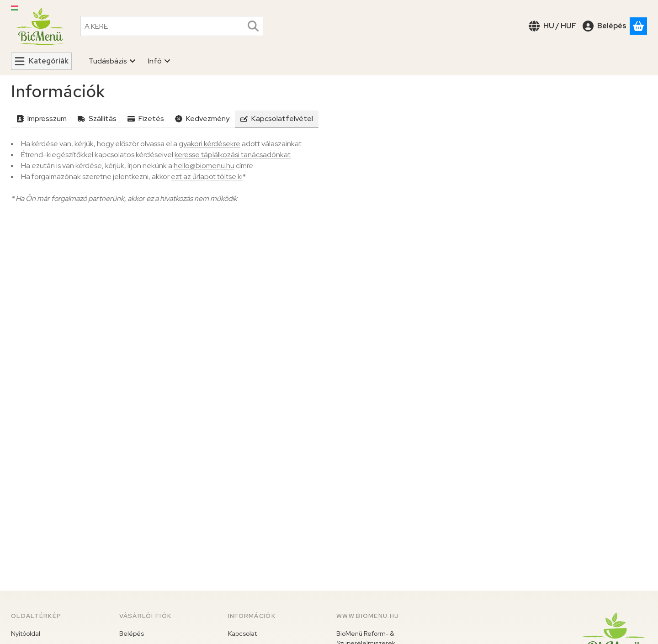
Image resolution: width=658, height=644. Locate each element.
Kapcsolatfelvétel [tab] (277, 119)
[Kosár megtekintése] (638, 26)
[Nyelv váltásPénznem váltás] (552, 26)
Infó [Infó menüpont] (159, 61)
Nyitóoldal (26, 633)
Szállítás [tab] (97, 119)
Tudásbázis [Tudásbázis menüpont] (112, 61)
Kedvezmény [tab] (202, 119)
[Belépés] (605, 26)
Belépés (132, 633)
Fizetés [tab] (146, 119)
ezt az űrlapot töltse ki (207, 177)
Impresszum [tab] (42, 119)
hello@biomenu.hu (204, 166)
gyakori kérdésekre (210, 144)
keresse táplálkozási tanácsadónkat (233, 155)
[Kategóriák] (41, 61)
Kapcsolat (242, 633)
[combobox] (172, 26)
